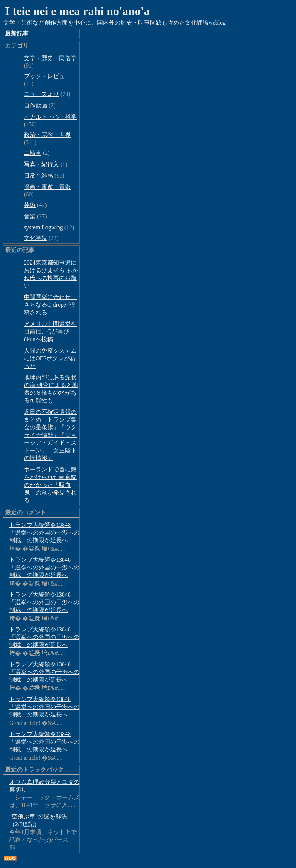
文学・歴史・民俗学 (50, 58)
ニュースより (41, 94)
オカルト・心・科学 (50, 117)
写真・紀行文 (41, 164)
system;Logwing (43, 227)
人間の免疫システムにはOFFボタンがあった (50, 358)
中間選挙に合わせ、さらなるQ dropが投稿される (50, 305)
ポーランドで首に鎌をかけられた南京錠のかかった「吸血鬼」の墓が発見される (50, 485)
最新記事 (17, 34)
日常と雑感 (38, 176)
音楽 (30, 216)
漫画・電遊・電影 (47, 187)
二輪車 (33, 153)
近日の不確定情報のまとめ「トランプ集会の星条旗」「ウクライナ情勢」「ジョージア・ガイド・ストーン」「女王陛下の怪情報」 (50, 435)
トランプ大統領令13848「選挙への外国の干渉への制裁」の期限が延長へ (44, 533)
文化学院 (36, 238)
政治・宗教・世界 (47, 135)
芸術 (30, 205)
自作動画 (36, 105)
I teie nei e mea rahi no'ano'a (77, 11)
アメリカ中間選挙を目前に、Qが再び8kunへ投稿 (50, 331)
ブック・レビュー (47, 76)
